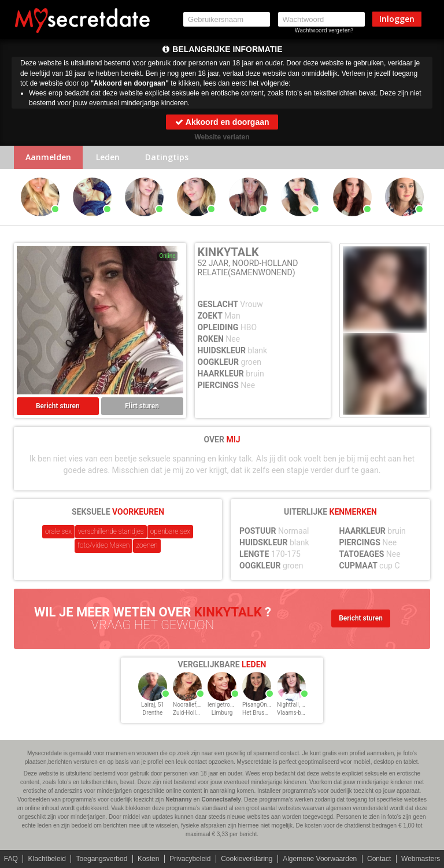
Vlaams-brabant (297, 713)
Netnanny (179, 799)
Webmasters (421, 859)
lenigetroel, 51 (225, 705)
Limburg (222, 713)
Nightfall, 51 (292, 705)
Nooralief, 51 (189, 705)
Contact (379, 859)
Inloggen (397, 19)
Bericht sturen (58, 406)
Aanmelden (48, 157)
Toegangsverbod (102, 859)
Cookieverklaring (247, 859)
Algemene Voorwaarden (320, 859)
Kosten (148, 859)
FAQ (11, 859)
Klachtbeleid (47, 859)
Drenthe (153, 713)
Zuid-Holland (189, 713)
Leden (108, 157)
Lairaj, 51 (153, 705)
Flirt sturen (142, 406)
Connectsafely (221, 799)
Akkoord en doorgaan (222, 122)
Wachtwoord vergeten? (324, 30)
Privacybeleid (190, 859)
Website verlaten (222, 137)
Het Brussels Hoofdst (270, 713)
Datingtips (167, 157)
